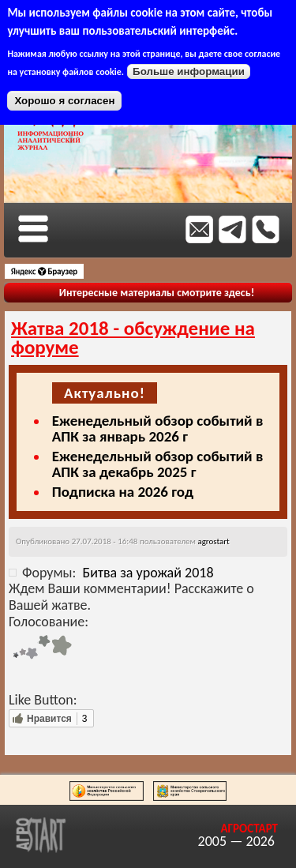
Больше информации (189, 71)
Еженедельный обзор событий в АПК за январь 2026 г (158, 428)
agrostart (213, 541)
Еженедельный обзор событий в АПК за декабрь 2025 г (158, 464)
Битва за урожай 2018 (148, 573)
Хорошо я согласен (64, 101)
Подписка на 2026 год (123, 492)
